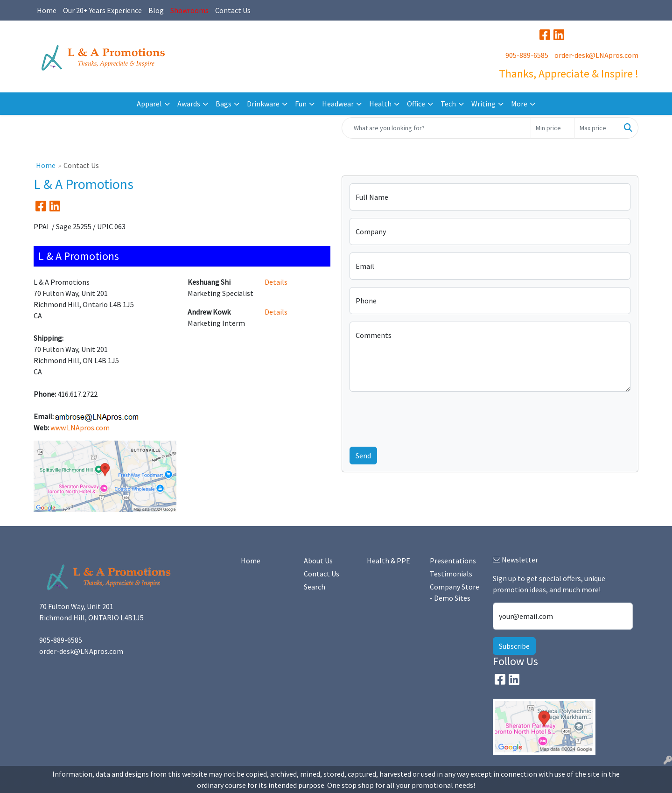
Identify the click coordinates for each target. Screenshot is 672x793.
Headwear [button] (338, 104)
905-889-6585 (527, 55)
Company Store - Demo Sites (455, 592)
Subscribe (514, 646)
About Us (318, 561)
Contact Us (233, 10)
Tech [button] (448, 104)
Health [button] (380, 104)
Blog (156, 10)
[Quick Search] (436, 128)
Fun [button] (301, 104)
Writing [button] (483, 104)
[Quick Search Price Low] (553, 128)
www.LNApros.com (80, 428)
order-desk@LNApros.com (596, 55)
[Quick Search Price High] (597, 128)
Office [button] (416, 104)
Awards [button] (189, 104)
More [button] (519, 104)
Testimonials (451, 574)
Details (276, 282)
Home (47, 10)
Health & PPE (388, 561)
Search (315, 587)
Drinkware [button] (263, 104)
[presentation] (420, 417)
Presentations (453, 561)
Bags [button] (224, 104)
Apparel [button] (149, 104)
